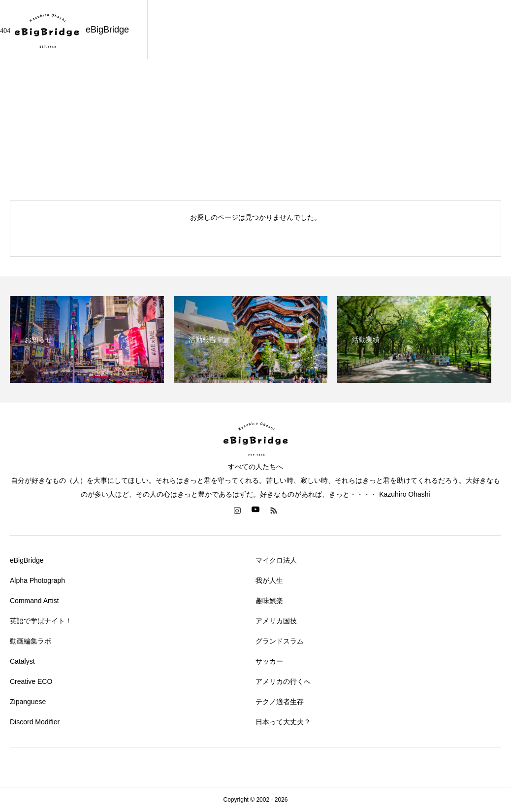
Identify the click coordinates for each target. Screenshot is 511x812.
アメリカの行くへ (283, 681)
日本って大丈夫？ (283, 722)
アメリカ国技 (276, 621)
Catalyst (22, 661)
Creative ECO (31, 681)
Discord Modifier (35, 722)
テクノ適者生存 (280, 702)
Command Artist (34, 601)
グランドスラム (280, 641)
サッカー (269, 661)
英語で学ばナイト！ (41, 621)
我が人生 (269, 580)
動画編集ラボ (31, 641)
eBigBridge (27, 560)
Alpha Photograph (37, 580)
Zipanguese (28, 702)
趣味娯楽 (269, 601)
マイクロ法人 (276, 560)
